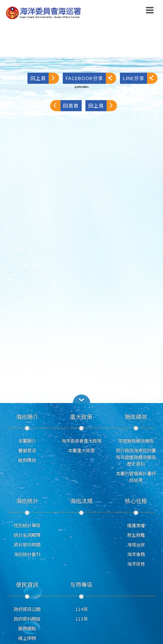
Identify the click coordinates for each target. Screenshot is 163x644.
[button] (82, 399)
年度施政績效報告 (136, 441)
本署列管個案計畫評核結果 (136, 477)
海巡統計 (27, 501)
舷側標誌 (27, 460)
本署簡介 (27, 441)
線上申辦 (27, 638)
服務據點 (27, 628)
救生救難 (136, 535)
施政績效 (136, 416)
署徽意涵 (27, 450)
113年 (81, 619)
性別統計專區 (27, 525)
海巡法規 (81, 501)
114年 (81, 609)
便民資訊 (27, 584)
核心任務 (136, 501)
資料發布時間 (27, 545)
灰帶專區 (81, 584)
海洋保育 (136, 564)
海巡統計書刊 (27, 554)
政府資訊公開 (27, 609)
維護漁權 (136, 525)
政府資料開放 (27, 619)
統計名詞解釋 (27, 535)
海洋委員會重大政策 (81, 441)
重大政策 (81, 416)
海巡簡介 (27, 416)
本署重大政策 (81, 450)
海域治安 (136, 545)
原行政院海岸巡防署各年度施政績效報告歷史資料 (136, 457)
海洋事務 (136, 554)
